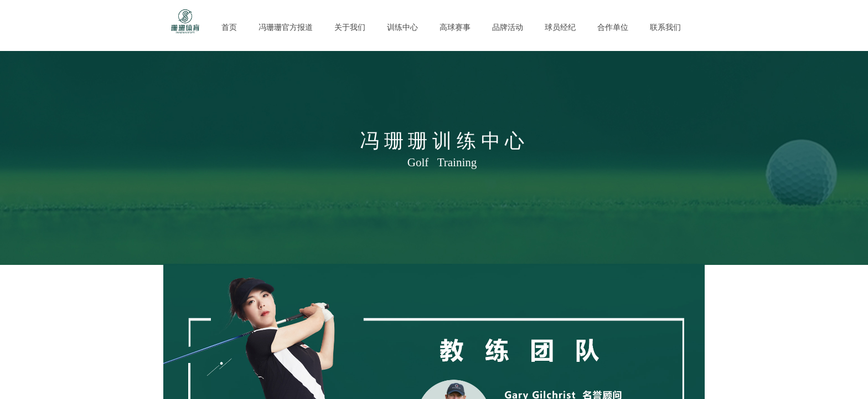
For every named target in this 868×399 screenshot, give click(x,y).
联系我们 (665, 27)
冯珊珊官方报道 (286, 27)
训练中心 (402, 27)
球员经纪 (560, 27)
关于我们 (350, 27)
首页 (229, 27)
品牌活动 (508, 27)
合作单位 (613, 27)
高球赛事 (455, 27)
